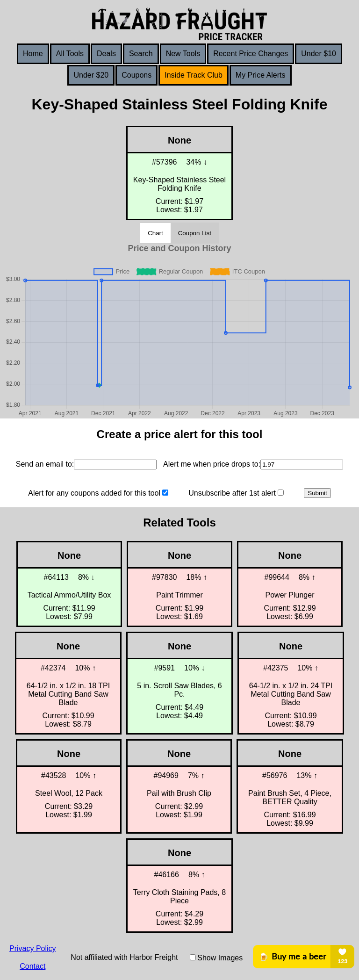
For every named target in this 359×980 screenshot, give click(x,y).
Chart (155, 233)
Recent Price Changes (251, 54)
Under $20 (91, 75)
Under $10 (319, 54)
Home (33, 54)
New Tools (183, 54)
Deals (106, 54)
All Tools (70, 54)
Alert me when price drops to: (212, 464)
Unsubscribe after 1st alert (232, 493)
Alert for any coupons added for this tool (94, 493)
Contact (32, 966)
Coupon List (195, 233)
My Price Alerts (261, 75)
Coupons (136, 75)
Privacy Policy (33, 948)
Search (141, 54)
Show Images (220, 958)
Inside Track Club (194, 75)
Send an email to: (45, 464)
